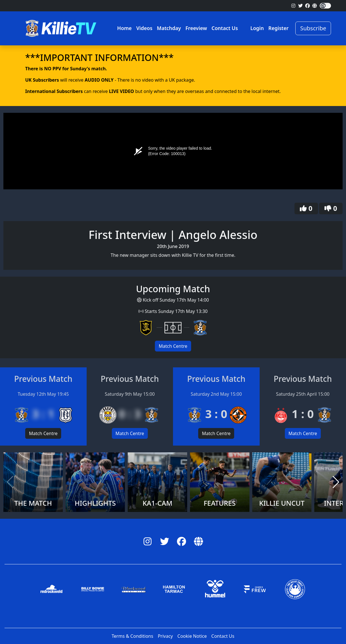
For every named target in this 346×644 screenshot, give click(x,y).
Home (124, 28)
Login (257, 28)
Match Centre (173, 346)
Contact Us (225, 28)
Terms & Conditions (132, 636)
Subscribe (313, 28)
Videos (144, 28)
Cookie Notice (192, 636)
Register (278, 28)
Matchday (169, 28)
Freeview (196, 28)
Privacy (165, 636)
